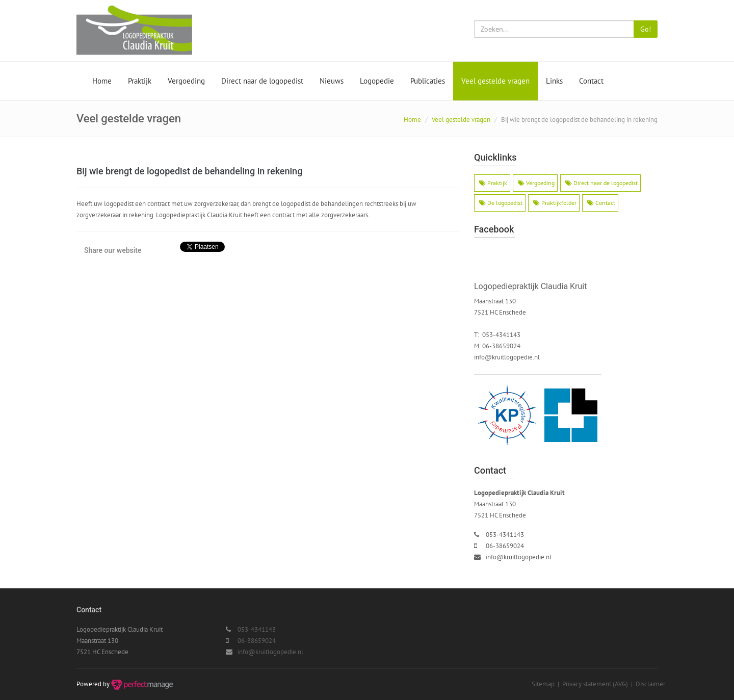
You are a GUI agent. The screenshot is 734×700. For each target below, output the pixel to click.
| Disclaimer (647, 684)
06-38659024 (505, 546)
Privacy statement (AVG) (595, 684)
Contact (591, 81)
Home (102, 81)
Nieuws (332, 81)
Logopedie (377, 81)
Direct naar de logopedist (262, 81)
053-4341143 (505, 535)
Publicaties (428, 81)
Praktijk (140, 81)
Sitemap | (547, 684)
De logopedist (501, 203)
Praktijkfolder (555, 203)
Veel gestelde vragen (495, 81)
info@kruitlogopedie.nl (507, 357)
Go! (646, 29)
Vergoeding (186, 81)
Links (554, 81)
